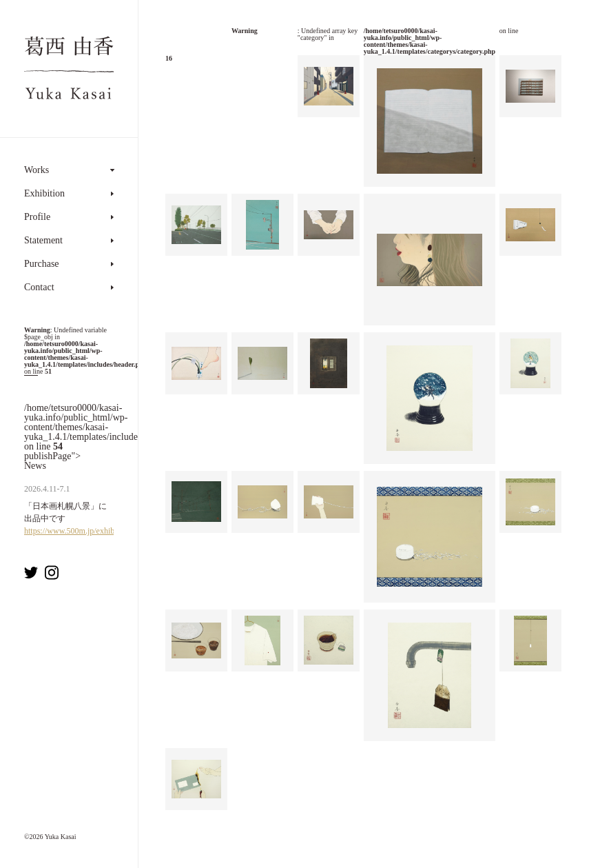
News (35, 466)
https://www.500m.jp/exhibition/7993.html (95, 531)
